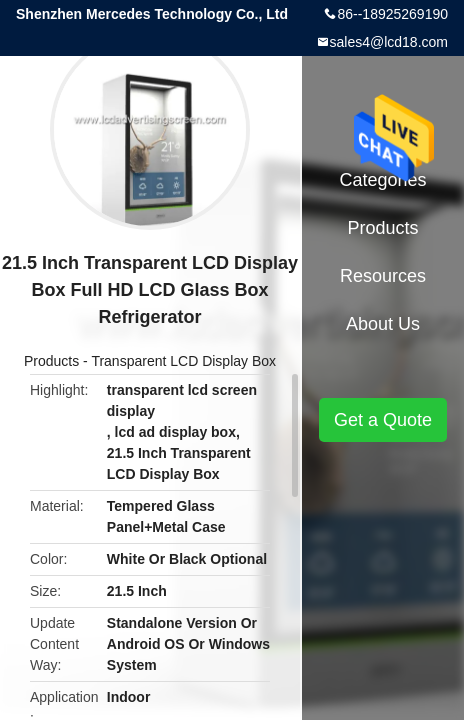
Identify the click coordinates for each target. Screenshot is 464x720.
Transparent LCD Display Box (183, 361)
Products (51, 361)
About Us (383, 324)
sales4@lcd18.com (389, 42)
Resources (383, 276)
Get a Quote (383, 420)
